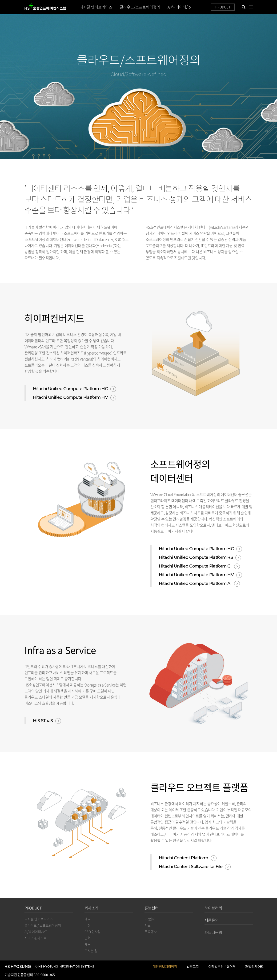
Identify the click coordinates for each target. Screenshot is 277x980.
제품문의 (212, 920)
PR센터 (150, 919)
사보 (148, 925)
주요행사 (151, 932)
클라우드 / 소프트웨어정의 (43, 925)
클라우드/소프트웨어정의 (140, 7)
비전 (88, 925)
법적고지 (193, 966)
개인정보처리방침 (165, 966)
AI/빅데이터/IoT (180, 7)
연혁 (88, 938)
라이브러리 (213, 908)
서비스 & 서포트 (35, 938)
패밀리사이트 (254, 967)
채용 (88, 944)
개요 (88, 919)
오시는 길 (91, 951)
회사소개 (92, 908)
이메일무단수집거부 (222, 966)
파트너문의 (213, 932)
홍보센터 (152, 908)
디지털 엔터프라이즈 (96, 7)
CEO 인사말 (93, 932)
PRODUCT (223, 7)
